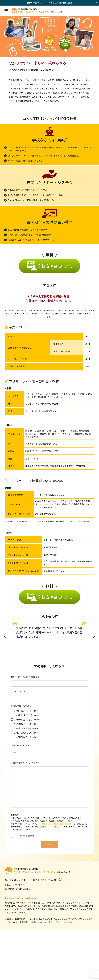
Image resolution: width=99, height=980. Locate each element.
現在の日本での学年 (21, 747)
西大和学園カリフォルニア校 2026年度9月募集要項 (50, 3)
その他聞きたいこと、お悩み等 (25, 764)
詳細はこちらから (64, 923)
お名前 (27, 678)
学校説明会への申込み (22, 707)
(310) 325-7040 (15, 890)
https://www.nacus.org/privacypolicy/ (58, 825)
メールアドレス (19, 692)
